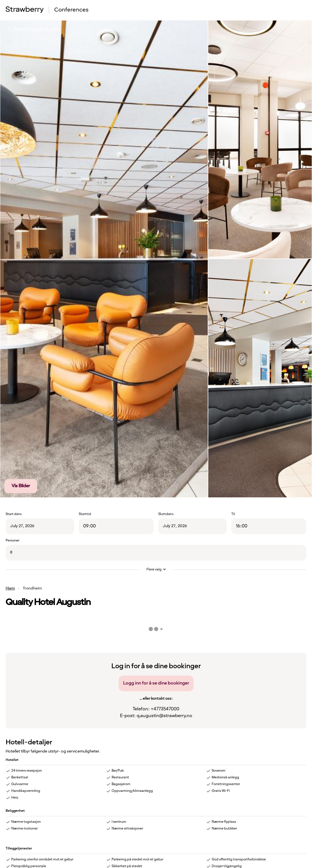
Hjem (10, 588)
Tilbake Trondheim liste (33, 29)
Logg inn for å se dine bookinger (156, 683)
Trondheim (32, 588)
